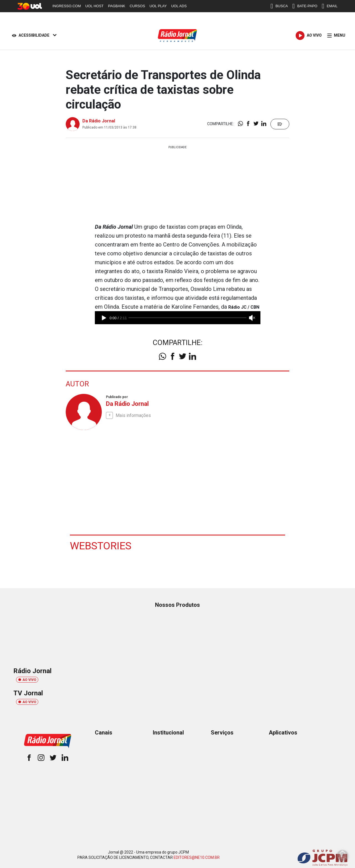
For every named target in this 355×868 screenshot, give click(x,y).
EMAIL (330, 6)
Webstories (101, 545)
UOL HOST (95, 6)
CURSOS (137, 6)
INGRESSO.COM (67, 6)
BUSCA (279, 6)
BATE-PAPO (305, 6)
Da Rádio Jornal (99, 121)
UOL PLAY (158, 6)
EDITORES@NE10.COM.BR (197, 857)
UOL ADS (179, 6)
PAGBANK (117, 6)
